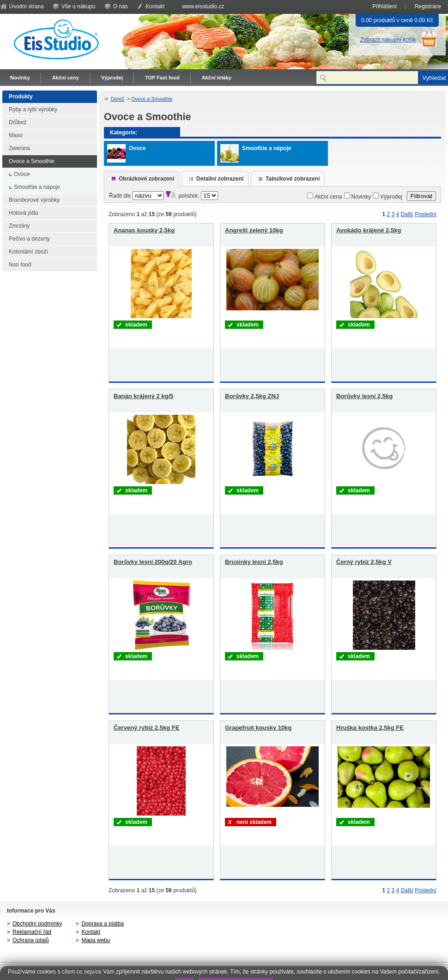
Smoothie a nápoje (37, 187)
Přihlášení (384, 6)
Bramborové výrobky (34, 200)
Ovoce (22, 174)
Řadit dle (120, 196)
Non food (20, 265)
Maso (15, 135)
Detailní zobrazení (220, 179)
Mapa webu (96, 940)
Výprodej (112, 78)
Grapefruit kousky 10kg (258, 728)
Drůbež (18, 122)
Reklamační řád (32, 932)
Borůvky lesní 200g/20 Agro (153, 562)
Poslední (426, 214)
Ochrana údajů (31, 940)
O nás (121, 6)
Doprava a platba (102, 924)
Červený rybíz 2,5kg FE (146, 728)
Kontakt (155, 6)
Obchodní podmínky (37, 924)
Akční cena (328, 197)
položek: (189, 196)
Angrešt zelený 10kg (254, 230)
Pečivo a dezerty (29, 239)
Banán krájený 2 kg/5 (143, 396)
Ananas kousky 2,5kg (144, 230)
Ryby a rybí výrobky (33, 109)
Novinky (20, 78)
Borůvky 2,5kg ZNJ (252, 396)
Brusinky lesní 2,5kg (254, 562)
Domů (118, 99)
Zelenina (19, 148)
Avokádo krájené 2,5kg (369, 230)
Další (407, 214)
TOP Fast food (162, 78)
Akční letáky (217, 78)
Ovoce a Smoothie (32, 161)
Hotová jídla (23, 213)
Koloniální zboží (28, 252)
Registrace (428, 6)
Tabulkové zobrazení (293, 179)
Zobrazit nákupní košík (388, 40)
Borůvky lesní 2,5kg (364, 396)
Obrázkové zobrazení (146, 179)
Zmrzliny (19, 226)
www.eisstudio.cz (203, 6)
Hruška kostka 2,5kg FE (370, 728)
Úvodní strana (27, 6)
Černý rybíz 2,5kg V (364, 562)
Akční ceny (66, 78)
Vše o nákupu (78, 6)
